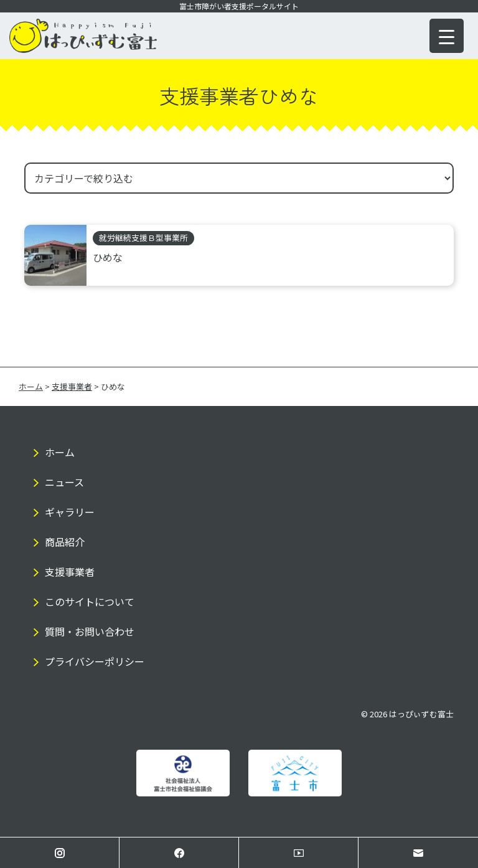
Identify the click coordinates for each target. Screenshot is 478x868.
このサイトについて (90, 601)
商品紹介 (65, 542)
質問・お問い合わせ (90, 631)
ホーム (60, 452)
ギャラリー (70, 512)
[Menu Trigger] (447, 36)
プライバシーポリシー (95, 661)
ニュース (64, 482)
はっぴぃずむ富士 (421, 714)
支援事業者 (70, 572)
